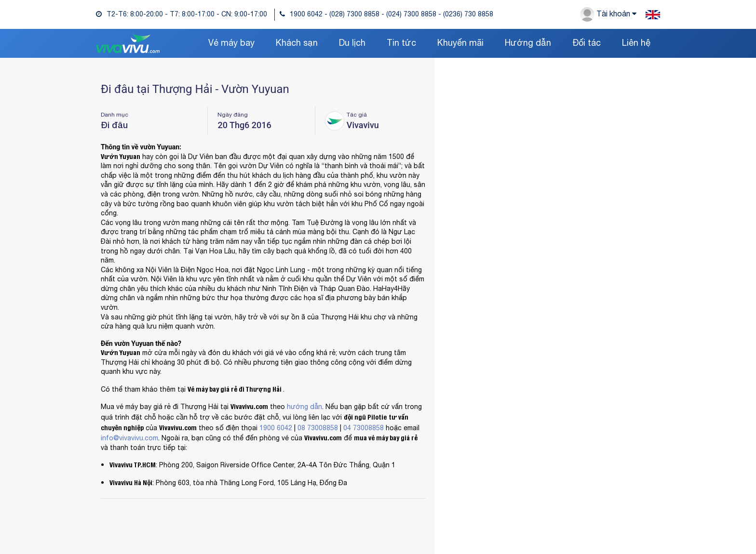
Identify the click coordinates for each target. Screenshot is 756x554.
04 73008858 (364, 428)
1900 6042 (276, 428)
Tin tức (401, 43)
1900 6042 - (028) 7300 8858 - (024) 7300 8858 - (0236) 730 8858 (386, 14)
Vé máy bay (231, 43)
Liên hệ (636, 43)
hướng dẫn (304, 407)
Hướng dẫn (528, 43)
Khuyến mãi (460, 43)
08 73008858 (318, 428)
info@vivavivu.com (129, 438)
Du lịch (352, 43)
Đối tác (587, 43)
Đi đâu (114, 125)
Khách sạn (297, 43)
